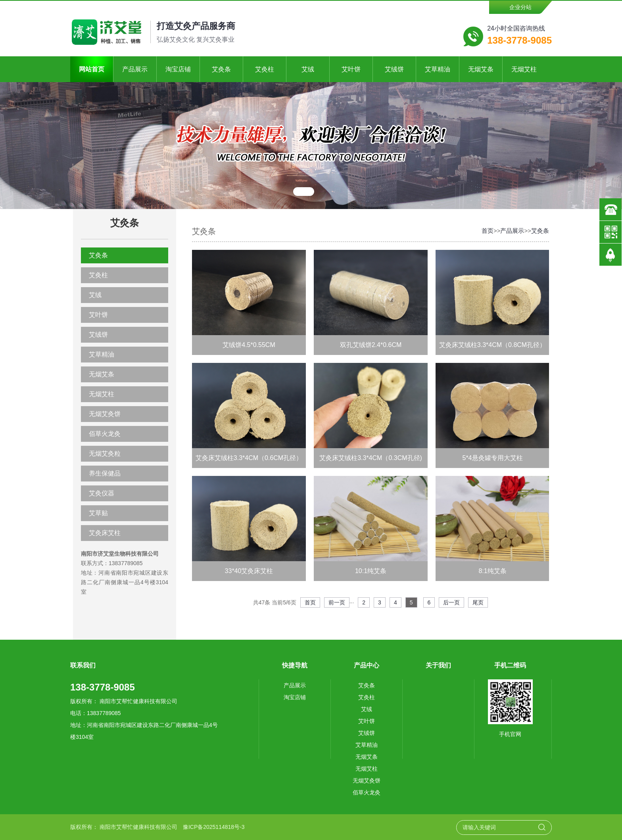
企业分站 (520, 7)
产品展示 (135, 69)
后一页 (451, 602)
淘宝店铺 (178, 69)
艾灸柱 (265, 69)
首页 (488, 231)
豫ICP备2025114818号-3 (214, 827)
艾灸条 (221, 69)
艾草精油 (438, 69)
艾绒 (308, 69)
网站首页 (92, 69)
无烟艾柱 (524, 69)
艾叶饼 (351, 69)
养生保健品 (105, 473)
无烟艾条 (481, 69)
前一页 (337, 602)
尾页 (478, 602)
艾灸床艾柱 (105, 533)
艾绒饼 (394, 69)
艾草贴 (98, 513)
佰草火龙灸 (105, 434)
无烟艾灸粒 (105, 454)
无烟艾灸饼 (105, 414)
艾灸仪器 (102, 493)
